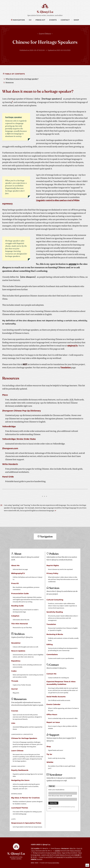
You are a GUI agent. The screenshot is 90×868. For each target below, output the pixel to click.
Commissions (52, 654)
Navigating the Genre (20, 780)
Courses (15, 711)
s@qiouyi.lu (72, 346)
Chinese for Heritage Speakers (45, 42)
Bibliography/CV (18, 573)
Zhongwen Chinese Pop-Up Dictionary (22, 411)
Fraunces (58, 848)
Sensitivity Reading (55, 612)
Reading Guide (17, 606)
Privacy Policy (52, 573)
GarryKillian (69, 857)
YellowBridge (9, 426)
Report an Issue (53, 722)
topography (60, 857)
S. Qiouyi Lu (45, 12)
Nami (80, 853)
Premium (37, 859)
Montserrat (65, 848)
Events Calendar (53, 704)
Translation (66, 368)
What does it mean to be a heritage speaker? (22, 79)
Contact (65, 20)
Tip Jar (49, 754)
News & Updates (18, 651)
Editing (50, 644)
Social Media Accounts (56, 696)
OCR (71, 400)
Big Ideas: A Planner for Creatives (25, 798)
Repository (16, 661)
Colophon (15, 616)
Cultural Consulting (55, 599)
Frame (41, 857)
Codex (14, 671)
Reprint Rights (53, 565)
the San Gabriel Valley (54, 863)
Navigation (18, 20)
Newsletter (16, 643)
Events (53, 20)
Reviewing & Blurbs (55, 634)
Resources (10, 83)
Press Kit (40, 20)
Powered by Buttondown (54, 807)
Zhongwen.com (10, 448)
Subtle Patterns (60, 855)
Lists (13, 723)
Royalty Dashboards (20, 770)
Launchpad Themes (20, 808)
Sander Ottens (57, 853)
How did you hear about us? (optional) (60, 796)
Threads (15, 681)
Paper (64, 853)
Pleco (5, 395)
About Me (15, 565)
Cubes (48, 853)
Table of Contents (14, 74)
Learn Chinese (17, 750)
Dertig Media (36, 855)
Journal (14, 689)
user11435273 (49, 857)
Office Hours (52, 714)
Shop (76, 20)
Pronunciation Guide (20, 593)
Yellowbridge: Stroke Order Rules (19, 439)
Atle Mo (49, 855)
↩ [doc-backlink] (55, 511)
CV (30, 20)
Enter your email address (56, 789)
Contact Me (51, 674)
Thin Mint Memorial (20, 623)
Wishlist (50, 762)
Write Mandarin (10, 464)
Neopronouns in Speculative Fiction (26, 823)
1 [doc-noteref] (12, 102)
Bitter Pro (73, 848)
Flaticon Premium (75, 851)
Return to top (45, 544)
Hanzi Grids (8, 477)
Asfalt (43, 855)
